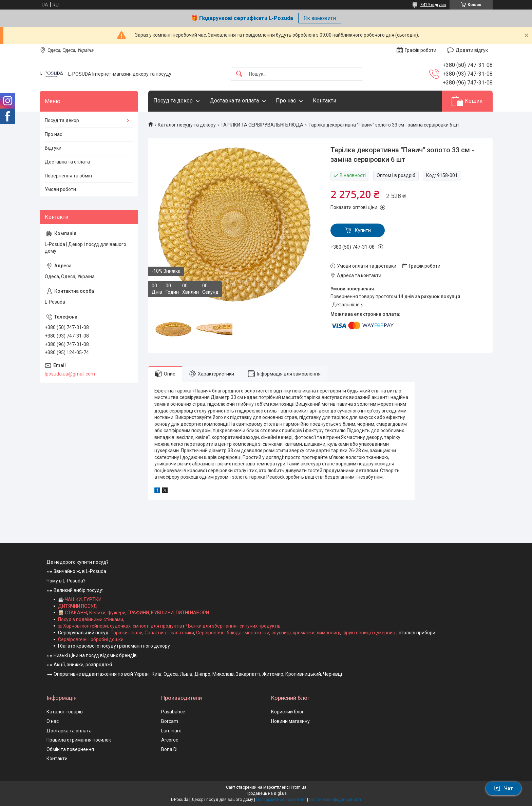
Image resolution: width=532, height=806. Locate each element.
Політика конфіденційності (335, 800)
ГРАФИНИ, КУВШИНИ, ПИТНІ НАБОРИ (168, 613)
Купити (363, 230)
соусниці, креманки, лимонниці (306, 633)
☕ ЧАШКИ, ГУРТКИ (80, 599)
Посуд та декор (173, 101)
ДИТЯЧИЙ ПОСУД (78, 606)
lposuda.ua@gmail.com (70, 374)
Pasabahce (173, 712)
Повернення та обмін (68, 176)
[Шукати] (239, 74)
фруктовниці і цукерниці (369, 633)
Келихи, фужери (107, 613)
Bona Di (169, 749)
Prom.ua (299, 787)
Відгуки (53, 148)
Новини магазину (290, 721)
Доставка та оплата (234, 101)
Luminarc (171, 731)
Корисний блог (288, 712)
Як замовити (320, 18)
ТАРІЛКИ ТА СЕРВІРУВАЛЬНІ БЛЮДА (262, 125)
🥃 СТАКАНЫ (73, 613)
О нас (53, 721)
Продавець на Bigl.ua (266, 793)
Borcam (170, 721)
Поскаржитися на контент (281, 800)
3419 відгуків (433, 5)
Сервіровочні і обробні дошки (91, 639)
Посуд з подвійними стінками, (91, 619)
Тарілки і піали (127, 633)
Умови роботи (60, 189)
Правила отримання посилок (79, 740)
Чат (503, 788)
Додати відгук (472, 50)
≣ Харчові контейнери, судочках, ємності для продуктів (120, 626)
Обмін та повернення (70, 749)
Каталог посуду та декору (187, 125)
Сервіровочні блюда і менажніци (233, 633)
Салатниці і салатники (169, 633)
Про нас (286, 101)
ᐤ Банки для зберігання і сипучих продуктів (233, 626)
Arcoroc (170, 740)
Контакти (325, 101)
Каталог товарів (65, 712)
